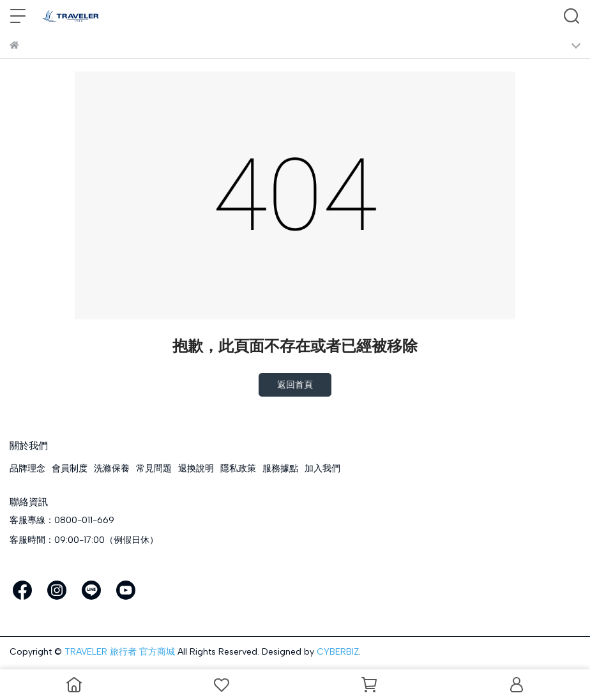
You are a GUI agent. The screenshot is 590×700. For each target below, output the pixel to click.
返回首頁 (295, 385)
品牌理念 (27, 468)
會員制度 (70, 468)
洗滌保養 (112, 468)
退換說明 (196, 468)
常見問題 (154, 468)
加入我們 (322, 468)
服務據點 (280, 468)
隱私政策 (238, 468)
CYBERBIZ (338, 652)
